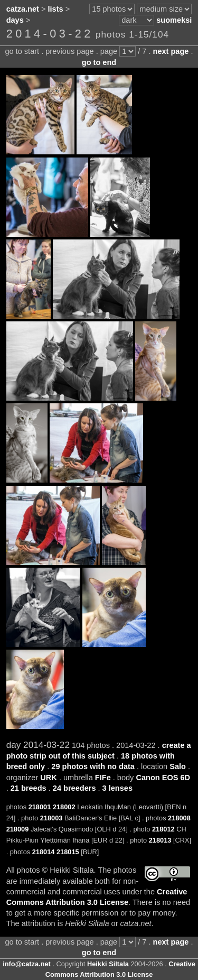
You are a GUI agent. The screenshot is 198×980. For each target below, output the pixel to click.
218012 (163, 829)
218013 (160, 840)
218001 (40, 807)
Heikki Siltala (108, 964)
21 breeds (29, 788)
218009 (18, 829)
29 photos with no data (93, 766)
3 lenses (117, 788)
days (15, 20)
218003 (51, 818)
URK (49, 778)
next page (171, 51)
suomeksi (174, 20)
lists (56, 9)
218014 (44, 852)
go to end (99, 62)
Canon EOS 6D (163, 778)
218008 (179, 818)
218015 (68, 852)
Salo (178, 766)
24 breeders (74, 788)
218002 (64, 807)
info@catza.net (27, 964)
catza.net (23, 9)
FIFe (103, 778)
